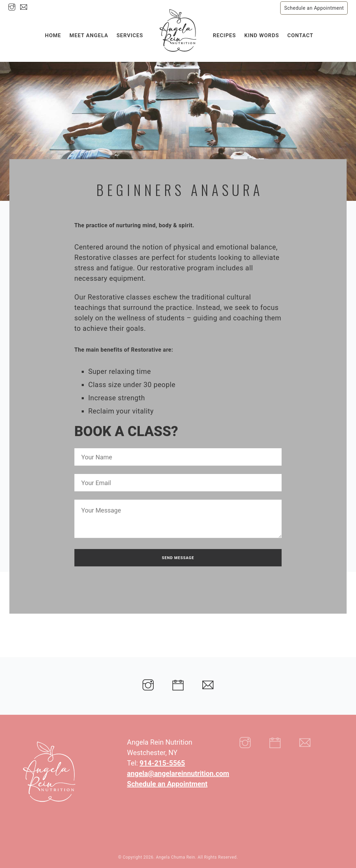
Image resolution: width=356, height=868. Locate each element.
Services (130, 37)
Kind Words (262, 37)
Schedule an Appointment (314, 8)
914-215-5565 (163, 763)
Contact (301, 37)
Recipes (224, 37)
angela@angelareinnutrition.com (178, 773)
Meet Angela (89, 37)
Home (53, 37)
